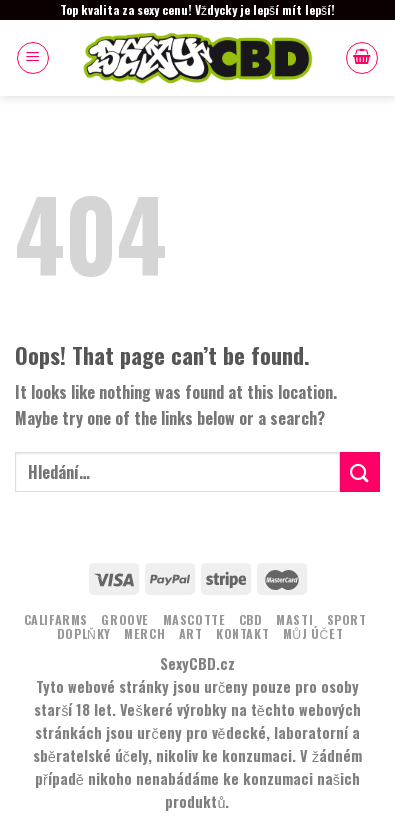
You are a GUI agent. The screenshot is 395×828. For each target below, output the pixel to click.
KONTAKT (242, 633)
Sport (347, 619)
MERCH (144, 633)
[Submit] (360, 471)
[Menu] (33, 58)
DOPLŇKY (84, 633)
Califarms (56, 619)
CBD (251, 619)
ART (191, 633)
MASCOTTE (194, 619)
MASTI (294, 619)
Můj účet (313, 633)
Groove (125, 619)
